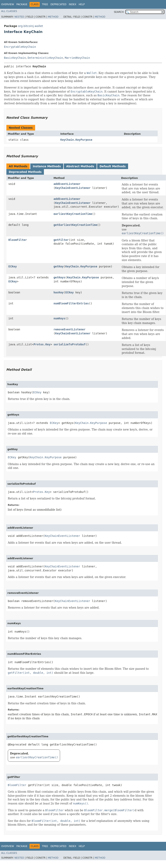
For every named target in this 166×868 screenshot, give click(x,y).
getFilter (61, 240)
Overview (8, 4)
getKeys (59, 277)
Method (53, 17)
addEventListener (67, 184)
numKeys (59, 318)
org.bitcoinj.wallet (30, 26)
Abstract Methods (80, 166)
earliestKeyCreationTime (73, 214)
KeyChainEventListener (73, 188)
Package (22, 4)
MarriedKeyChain (77, 58)
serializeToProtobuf (69, 344)
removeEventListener (69, 329)
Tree (45, 4)
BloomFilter (18, 240)
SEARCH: (119, 12)
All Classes (9, 11)
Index (73, 4)
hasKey (59, 292)
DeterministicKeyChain (45, 58)
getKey (59, 266)
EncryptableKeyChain (20, 47)
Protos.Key (42, 344)
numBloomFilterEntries (71, 303)
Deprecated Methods (25, 172)
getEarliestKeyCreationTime (75, 225)
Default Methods (113, 166)
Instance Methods (47, 166)
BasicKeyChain (15, 58)
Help (82, 4)
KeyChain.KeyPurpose (76, 140)
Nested (19, 17)
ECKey (13, 266)
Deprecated (58, 4)
